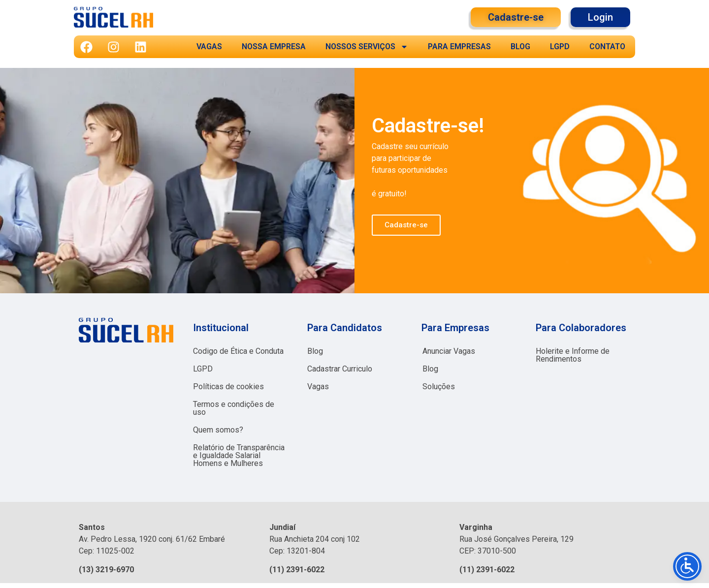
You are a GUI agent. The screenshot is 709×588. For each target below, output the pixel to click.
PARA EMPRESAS (459, 46)
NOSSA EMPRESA (274, 46)
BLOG (520, 46)
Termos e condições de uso (234, 408)
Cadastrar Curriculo (340, 369)
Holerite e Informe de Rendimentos (573, 355)
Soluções (439, 387)
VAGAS (209, 46)
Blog (315, 351)
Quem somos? (218, 430)
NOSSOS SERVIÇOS (367, 47)
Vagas (318, 387)
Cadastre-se (406, 225)
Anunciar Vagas (449, 351)
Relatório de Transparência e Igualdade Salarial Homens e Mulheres (239, 455)
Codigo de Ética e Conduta (238, 351)
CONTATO (607, 46)
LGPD (560, 46)
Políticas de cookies (228, 387)
